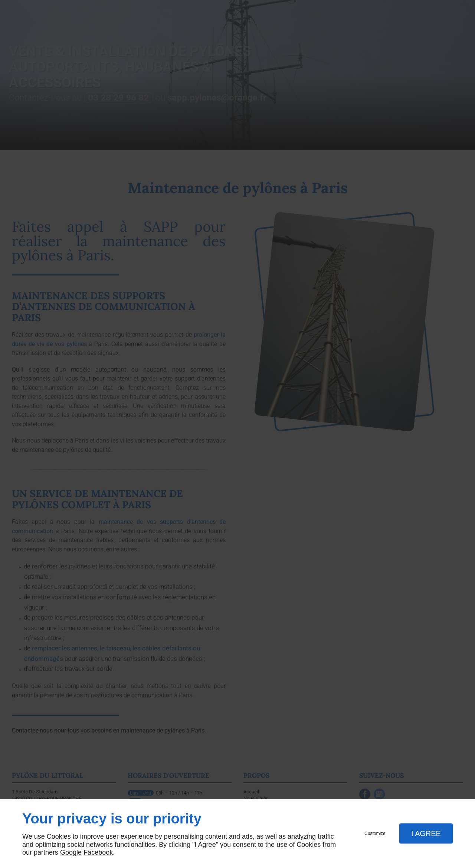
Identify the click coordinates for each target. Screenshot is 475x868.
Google (71, 852)
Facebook (98, 852)
